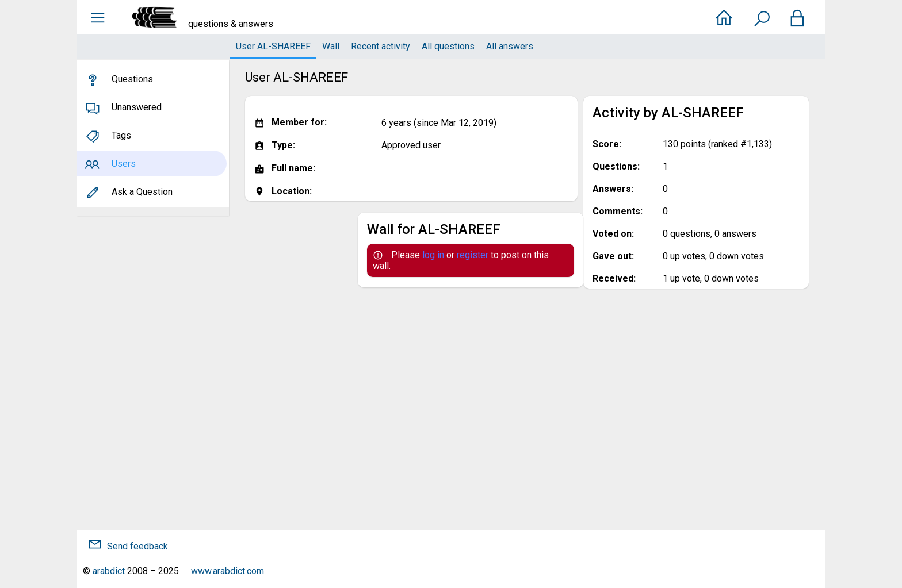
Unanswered (137, 107)
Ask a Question (142, 192)
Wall (331, 46)
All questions (448, 46)
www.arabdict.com (228, 571)
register (473, 255)
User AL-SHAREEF (273, 46)
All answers (510, 46)
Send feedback (137, 546)
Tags (121, 135)
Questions (132, 79)
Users (124, 164)
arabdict (109, 571)
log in (433, 255)
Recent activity (381, 46)
